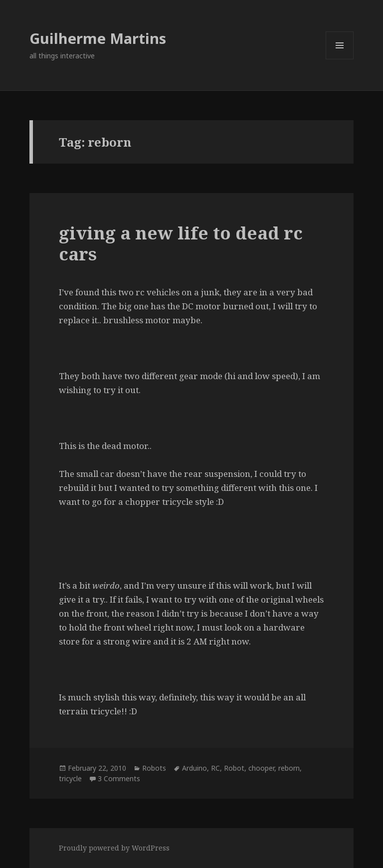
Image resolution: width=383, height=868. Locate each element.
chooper (261, 768)
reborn (289, 768)
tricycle (70, 778)
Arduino (194, 768)
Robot (234, 768)
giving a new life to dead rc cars (181, 243)
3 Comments (119, 778)
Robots (154, 768)
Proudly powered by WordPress (114, 848)
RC (215, 768)
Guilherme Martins (98, 38)
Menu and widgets (340, 59)
